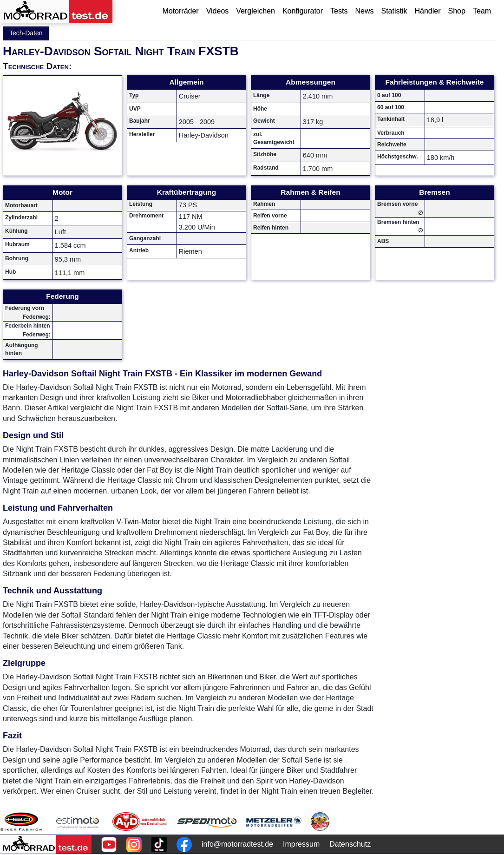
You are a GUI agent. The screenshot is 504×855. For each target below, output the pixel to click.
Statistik (394, 11)
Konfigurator (303, 11)
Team (482, 11)
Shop (457, 11)
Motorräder (180, 11)
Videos (218, 11)
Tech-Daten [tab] (26, 33)
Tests (339, 11)
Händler (427, 11)
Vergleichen (255, 11)
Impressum (301, 844)
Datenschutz (350, 844)
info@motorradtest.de (237, 844)
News (364, 11)
